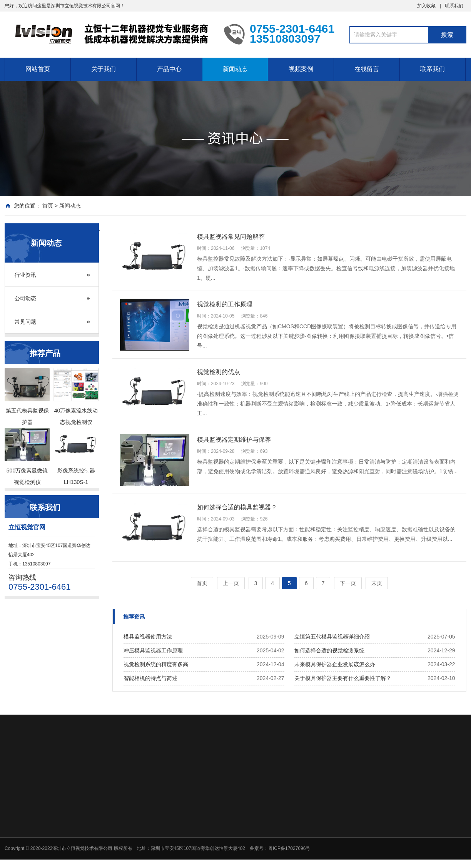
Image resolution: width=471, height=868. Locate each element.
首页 (48, 206)
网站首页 (38, 69)
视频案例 (301, 69)
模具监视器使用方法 (148, 637)
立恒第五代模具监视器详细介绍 (332, 637)
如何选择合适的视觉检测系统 (329, 650)
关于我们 (104, 69)
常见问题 (25, 322)
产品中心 (169, 69)
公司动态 (25, 298)
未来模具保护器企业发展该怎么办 (335, 664)
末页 (377, 583)
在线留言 (367, 69)
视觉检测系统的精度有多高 (156, 664)
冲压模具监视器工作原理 (153, 650)
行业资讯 (25, 275)
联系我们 (454, 6)
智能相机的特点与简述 (150, 678)
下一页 (348, 583)
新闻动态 (235, 69)
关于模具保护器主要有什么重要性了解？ (343, 678)
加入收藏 (426, 6)
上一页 (231, 583)
